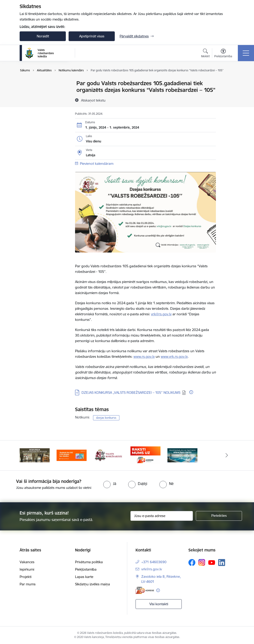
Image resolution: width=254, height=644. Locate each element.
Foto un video (35, 100)
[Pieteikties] (219, 516)
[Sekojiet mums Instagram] (202, 562)
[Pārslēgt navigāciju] (246, 53)
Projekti (26, 577)
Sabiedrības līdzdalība (41, 108)
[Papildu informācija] (191, 392)
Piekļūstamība (86, 569)
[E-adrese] (145, 590)
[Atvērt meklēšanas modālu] (205, 54)
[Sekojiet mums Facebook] (192, 563)
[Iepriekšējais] (27, 455)
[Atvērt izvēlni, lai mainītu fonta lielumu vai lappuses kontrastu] (223, 54)
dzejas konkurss (106, 418)
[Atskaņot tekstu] (93, 100)
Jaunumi (31, 92)
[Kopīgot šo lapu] (228, 93)
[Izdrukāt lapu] (228, 81)
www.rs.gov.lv (144, 357)
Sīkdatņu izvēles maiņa (92, 584)
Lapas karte (84, 577)
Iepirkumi (27, 569)
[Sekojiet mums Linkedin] (222, 563)
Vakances (27, 562)
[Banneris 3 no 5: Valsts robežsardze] (109, 455)
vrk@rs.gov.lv (161, 314)
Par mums (28, 584)
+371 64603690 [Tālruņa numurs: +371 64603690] (154, 562)
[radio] (110, 484)
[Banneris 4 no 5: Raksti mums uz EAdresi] (145, 455)
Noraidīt (43, 36)
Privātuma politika (89, 562)
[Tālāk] (227, 455)
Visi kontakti (159, 604)
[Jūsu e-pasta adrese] (162, 516)
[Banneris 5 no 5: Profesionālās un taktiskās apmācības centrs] (182, 455)
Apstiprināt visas (92, 36)
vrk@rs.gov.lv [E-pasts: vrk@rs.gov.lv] (152, 569)
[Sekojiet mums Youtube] (212, 562)
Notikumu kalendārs (40, 83)
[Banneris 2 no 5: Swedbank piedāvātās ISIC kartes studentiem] (72, 455)
